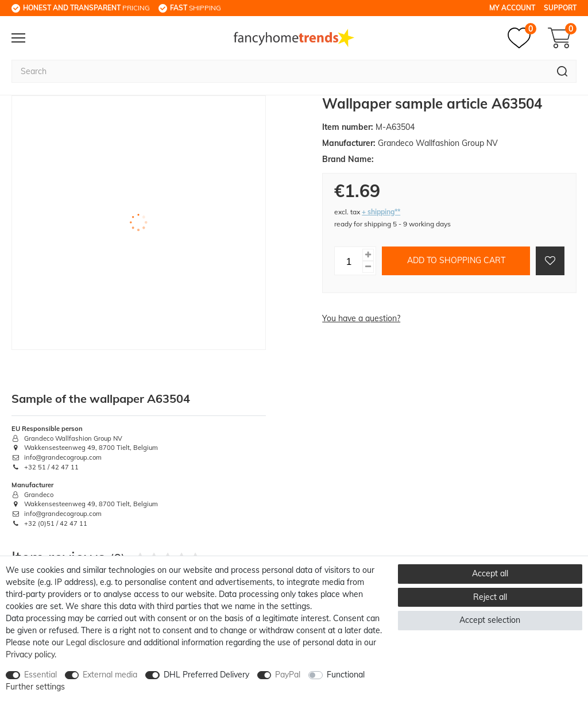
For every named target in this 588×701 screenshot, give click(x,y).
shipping (196, 8)
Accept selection (490, 620)
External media (110, 675)
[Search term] (280, 71)
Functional (346, 675)
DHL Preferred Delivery (206, 675)
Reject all (490, 597)
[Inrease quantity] (368, 255)
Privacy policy (30, 654)
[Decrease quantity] (368, 267)
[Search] (562, 71)
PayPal (288, 675)
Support (560, 8)
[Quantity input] (349, 261)
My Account (512, 8)
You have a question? (361, 318)
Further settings (35, 687)
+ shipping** (381, 212)
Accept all (490, 573)
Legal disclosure (96, 642)
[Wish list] (522, 38)
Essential (40, 675)
